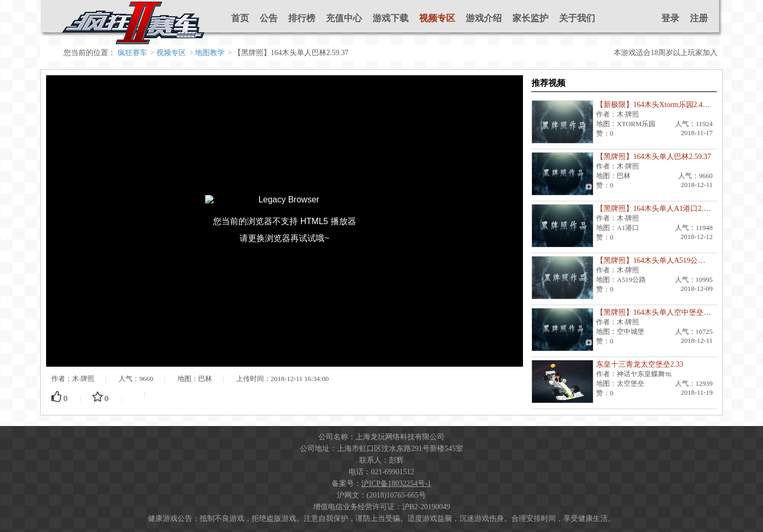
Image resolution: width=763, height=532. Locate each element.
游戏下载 (391, 18)
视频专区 (437, 18)
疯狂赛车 (132, 53)
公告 (269, 18)
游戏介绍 (484, 18)
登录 (670, 18)
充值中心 (344, 18)
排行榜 (302, 18)
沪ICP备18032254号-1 (396, 484)
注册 (699, 18)
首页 (240, 18)
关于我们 (577, 18)
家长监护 (530, 18)
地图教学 (210, 53)
